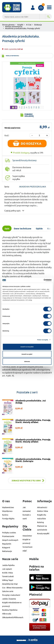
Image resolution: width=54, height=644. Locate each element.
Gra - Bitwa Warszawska (12, 587)
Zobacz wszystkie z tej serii (26, 480)
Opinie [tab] (39, 228)
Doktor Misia (43, 511)
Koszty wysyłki (43, 533)
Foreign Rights (8, 518)
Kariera (5, 515)
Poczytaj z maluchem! (11, 595)
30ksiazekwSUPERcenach (13, 617)
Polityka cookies (9, 532)
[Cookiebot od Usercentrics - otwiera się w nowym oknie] (39, 280)
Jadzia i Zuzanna (9, 599)
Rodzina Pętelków (10, 610)
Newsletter (27, 536)
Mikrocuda (7, 614)
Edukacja (38, 25)
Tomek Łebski (8, 576)
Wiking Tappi (8, 580)
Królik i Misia (7, 573)
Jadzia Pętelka (8, 565)
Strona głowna (8, 25)
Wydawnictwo (8, 507)
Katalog (41, 522)
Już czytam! (7, 569)
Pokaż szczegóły (43, 340)
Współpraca (7, 511)
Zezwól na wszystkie (27, 347)
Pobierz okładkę (29, 115)
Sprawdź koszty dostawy (24, 160)
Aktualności (42, 507)
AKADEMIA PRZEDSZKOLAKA (33, 186)
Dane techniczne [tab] (23, 228)
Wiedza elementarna (14, 26)
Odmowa (27, 362)
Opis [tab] (7, 228)
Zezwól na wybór (27, 354)
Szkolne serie (8, 591)
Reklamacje (7, 551)
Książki (20, 25)
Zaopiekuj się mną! (10, 584)
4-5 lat (29, 25)
